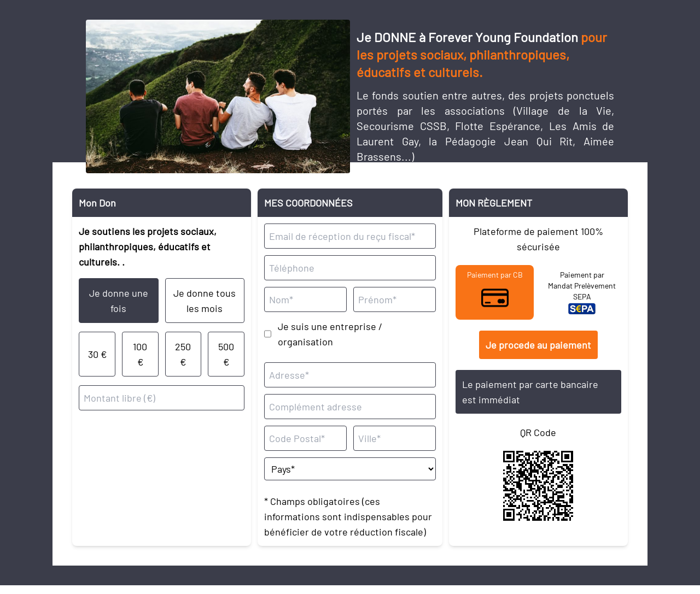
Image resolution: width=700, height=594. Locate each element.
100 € (140, 354)
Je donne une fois (119, 301)
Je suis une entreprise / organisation (330, 334)
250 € (183, 354)
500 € (226, 354)
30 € (97, 354)
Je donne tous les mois (205, 301)
